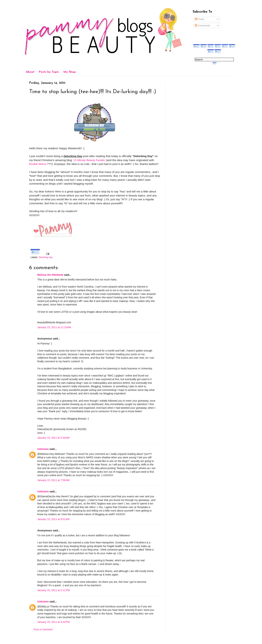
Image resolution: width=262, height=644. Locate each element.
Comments (203, 26)
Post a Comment (43, 629)
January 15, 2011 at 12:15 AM (54, 327)
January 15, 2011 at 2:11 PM (53, 590)
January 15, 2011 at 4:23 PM (53, 622)
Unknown (43, 449)
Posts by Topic (49, 72)
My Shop (70, 72)
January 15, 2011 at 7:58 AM (53, 480)
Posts (200, 19)
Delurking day (46, 257)
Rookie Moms (38, 164)
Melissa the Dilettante (50, 275)
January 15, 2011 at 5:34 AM (53, 438)
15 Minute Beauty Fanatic (89, 160)
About (30, 72)
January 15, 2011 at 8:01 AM (53, 519)
